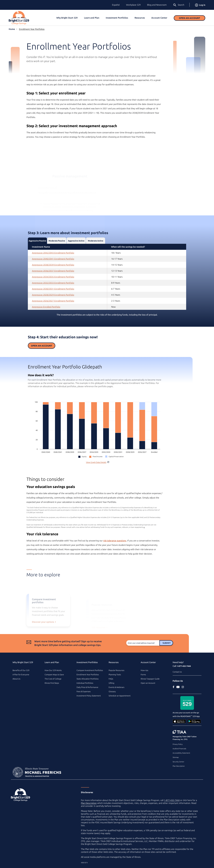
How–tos (144, 670)
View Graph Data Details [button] (98, 462)
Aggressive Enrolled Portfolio (46, 318)
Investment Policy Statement (89, 696)
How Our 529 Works (53, 670)
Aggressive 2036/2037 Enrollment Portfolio (53, 282)
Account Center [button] (159, 18)
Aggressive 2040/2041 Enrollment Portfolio (53, 270)
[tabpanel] (107, 288)
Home (12, 29)
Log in (200, 5)
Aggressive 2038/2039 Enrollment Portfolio (53, 276)
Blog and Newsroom (157, 5)
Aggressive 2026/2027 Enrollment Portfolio (53, 312)
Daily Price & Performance (87, 687)
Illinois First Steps (52, 683)
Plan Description (179, 766)
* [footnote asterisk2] (151, 493)
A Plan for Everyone (21, 675)
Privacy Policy (178, 744)
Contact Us (177, 672)
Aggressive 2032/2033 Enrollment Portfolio (53, 294)
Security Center (178, 762)
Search (179, 5)
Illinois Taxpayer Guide (150, 679)
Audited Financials (179, 749)
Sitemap (176, 757)
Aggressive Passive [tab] (37, 252)
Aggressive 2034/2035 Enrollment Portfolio (53, 288)
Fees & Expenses (84, 691)
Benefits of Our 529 (21, 670)
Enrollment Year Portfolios (32, 29)
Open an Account (190, 18)
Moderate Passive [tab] (57, 252)
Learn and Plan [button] (92, 18)
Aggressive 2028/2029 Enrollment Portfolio (53, 306)
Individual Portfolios (85, 683)
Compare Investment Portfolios (90, 670)
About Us (16, 679)
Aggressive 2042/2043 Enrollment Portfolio (53, 264)
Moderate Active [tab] (96, 252)
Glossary (112, 691)
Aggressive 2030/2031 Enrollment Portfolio (53, 300)
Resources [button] (140, 18)
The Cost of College (53, 679)
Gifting (111, 683)
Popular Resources (116, 670)
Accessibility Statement (181, 753)
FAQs (111, 679)
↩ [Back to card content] (133, 527)
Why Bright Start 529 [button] (67, 18)
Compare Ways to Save (54, 675)
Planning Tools (115, 675)
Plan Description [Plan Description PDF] (89, 803)
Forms (143, 675)
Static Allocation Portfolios (88, 679)
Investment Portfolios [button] (117, 18)
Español (116, 5)
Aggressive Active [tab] (76, 252)
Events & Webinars (116, 687)
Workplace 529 (133, 5)
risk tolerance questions (104, 541)
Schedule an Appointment (120, 696)
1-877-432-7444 (184, 666)
